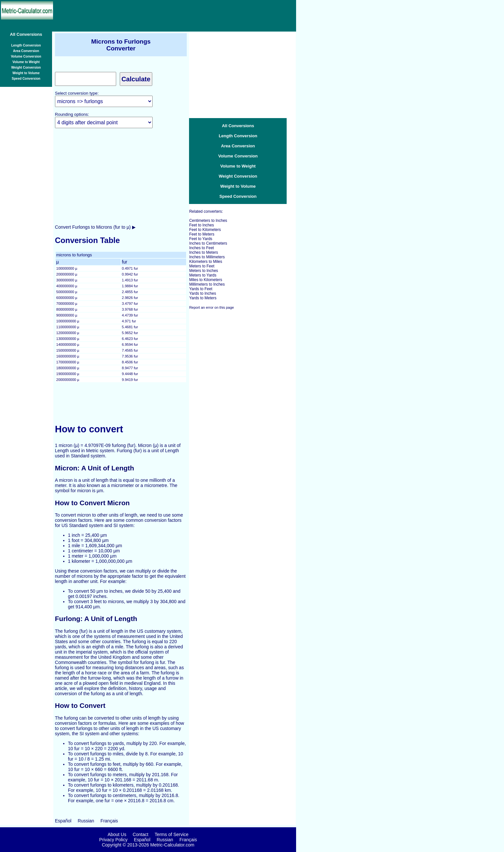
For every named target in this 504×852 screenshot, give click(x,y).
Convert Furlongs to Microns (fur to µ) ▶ (95, 227)
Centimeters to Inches (208, 221)
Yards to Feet (201, 289)
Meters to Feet (202, 266)
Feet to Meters (202, 234)
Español (63, 821)
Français (109, 821)
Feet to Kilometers (205, 230)
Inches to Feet (201, 248)
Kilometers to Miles (205, 262)
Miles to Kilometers (205, 280)
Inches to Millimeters (207, 257)
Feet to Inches (201, 225)
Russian (86, 821)
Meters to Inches (204, 271)
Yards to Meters (203, 298)
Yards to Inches (203, 293)
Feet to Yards (201, 239)
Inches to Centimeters (208, 243)
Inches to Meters (204, 252)
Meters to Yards (203, 275)
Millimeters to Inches (207, 284)
